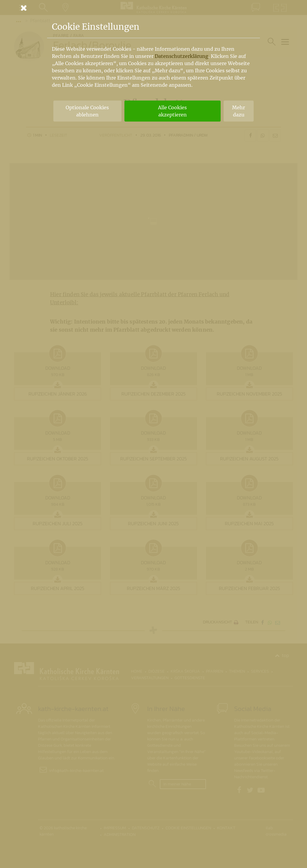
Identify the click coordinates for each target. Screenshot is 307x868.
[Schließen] (153, 8)
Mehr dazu (238, 111)
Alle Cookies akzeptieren (172, 111)
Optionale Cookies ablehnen (87, 111)
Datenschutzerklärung (182, 56)
